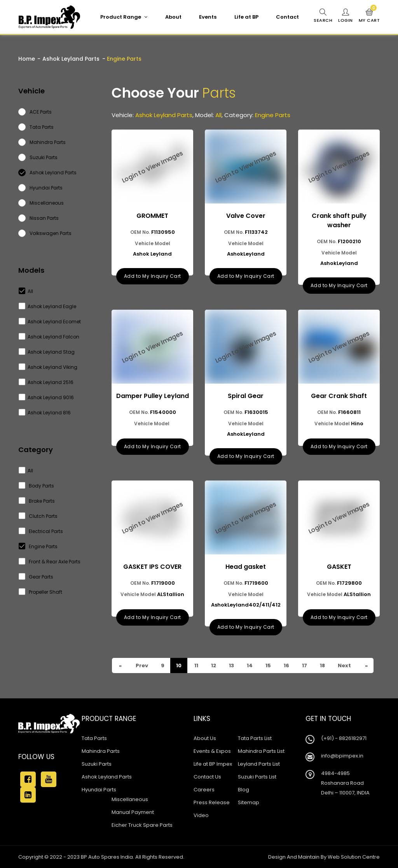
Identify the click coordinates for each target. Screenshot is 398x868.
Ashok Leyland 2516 (46, 382)
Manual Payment (133, 812)
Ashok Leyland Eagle (48, 306)
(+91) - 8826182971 (344, 738)
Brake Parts (37, 501)
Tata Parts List (255, 738)
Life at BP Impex (213, 764)
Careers (204, 790)
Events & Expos (212, 751)
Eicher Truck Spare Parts (142, 825)
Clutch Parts (38, 516)
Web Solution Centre (354, 857)
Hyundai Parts (99, 790)
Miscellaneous (130, 799)
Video (201, 815)
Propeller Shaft (41, 592)
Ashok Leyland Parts (71, 59)
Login (346, 16)
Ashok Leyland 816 (45, 413)
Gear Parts (36, 577)
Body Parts (37, 486)
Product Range (124, 17)
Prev (141, 665)
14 (249, 665)
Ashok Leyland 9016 (46, 397)
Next (344, 665)
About (173, 17)
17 (304, 665)
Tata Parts (94, 738)
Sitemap (249, 802)
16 (286, 665)
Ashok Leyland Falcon (49, 337)
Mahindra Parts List (261, 751)
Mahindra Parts (101, 751)
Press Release (212, 802)
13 (231, 665)
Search (323, 16)
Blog (244, 790)
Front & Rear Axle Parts (50, 562)
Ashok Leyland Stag (47, 352)
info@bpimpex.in (342, 756)
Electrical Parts (41, 531)
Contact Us (207, 777)
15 (268, 665)
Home (27, 59)
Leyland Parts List (259, 764)
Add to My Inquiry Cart (153, 276)
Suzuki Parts (97, 764)
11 (196, 665)
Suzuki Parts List (257, 777)
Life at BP (246, 17)
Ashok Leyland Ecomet (50, 322)
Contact (287, 17)
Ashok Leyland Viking (48, 367)
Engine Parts (38, 546)
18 (322, 665)
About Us (205, 738)
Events (208, 17)
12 (213, 665)
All (26, 291)
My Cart (369, 16)
